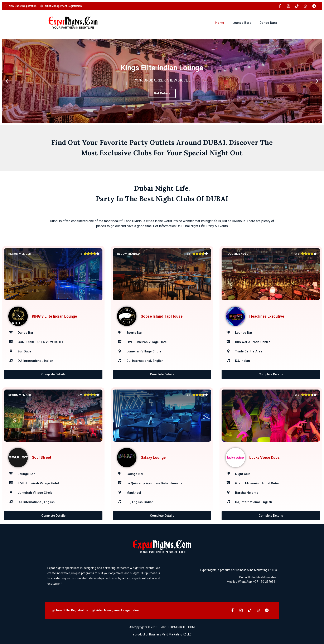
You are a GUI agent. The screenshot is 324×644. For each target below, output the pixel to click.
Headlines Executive (267, 316)
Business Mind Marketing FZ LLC (256, 570)
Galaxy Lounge (153, 458)
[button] (7, 81)
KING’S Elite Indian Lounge (54, 316)
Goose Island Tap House (162, 316)
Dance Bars (268, 23)
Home (220, 23)
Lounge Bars (242, 23)
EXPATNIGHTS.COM (182, 627)
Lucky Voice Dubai (265, 458)
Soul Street (42, 458)
